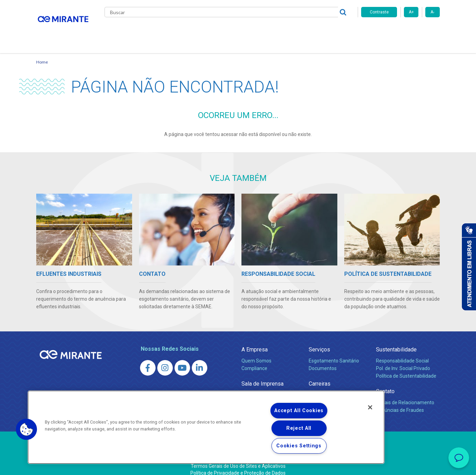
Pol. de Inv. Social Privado (403, 360)
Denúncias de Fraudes (400, 402)
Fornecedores (302, 31)
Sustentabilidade (396, 341)
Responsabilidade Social (402, 352)
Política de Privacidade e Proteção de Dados (238, 465)
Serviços (319, 341)
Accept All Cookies (299, 411)
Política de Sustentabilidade (406, 368)
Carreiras (265, 31)
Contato (338, 31)
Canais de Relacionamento (405, 394)
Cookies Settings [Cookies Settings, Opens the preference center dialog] (299, 446)
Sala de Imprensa (262, 375)
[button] (27, 429)
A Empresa (255, 341)
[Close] (370, 407)
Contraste (379, 12)
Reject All (299, 428)
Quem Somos (256, 352)
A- (432, 12)
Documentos (323, 360)
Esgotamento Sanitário (334, 352)
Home (42, 54)
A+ (411, 12)
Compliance (254, 360)
